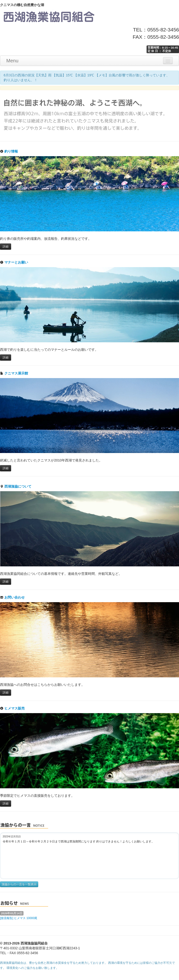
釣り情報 (9, 151)
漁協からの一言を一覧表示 (19, 884)
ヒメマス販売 (12, 708)
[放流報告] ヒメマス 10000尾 (19, 918)
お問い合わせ (12, 597)
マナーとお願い (14, 262)
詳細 (6, 247)
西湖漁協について (16, 486)
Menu (12, 61)
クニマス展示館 (14, 373)
